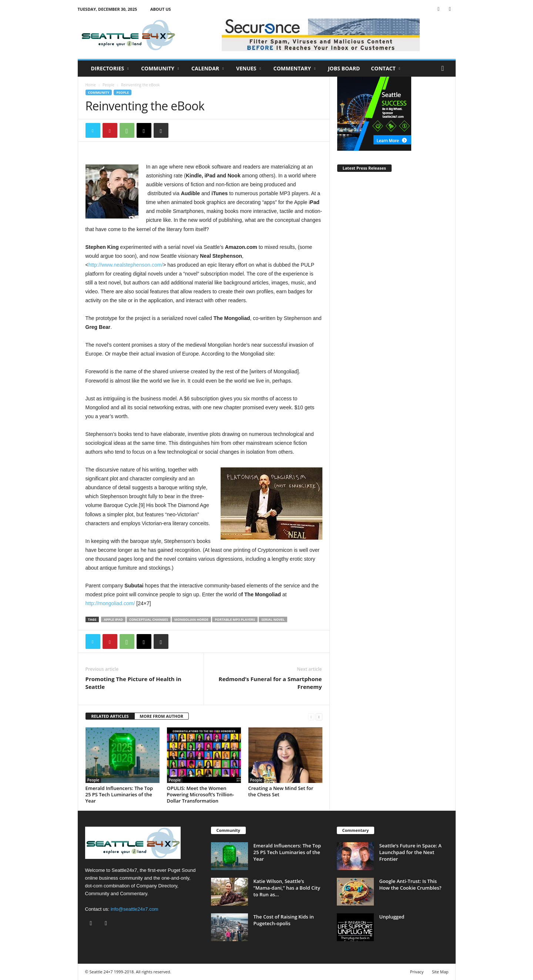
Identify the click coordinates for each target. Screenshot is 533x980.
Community (160, 69)
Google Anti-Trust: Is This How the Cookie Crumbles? (411, 884)
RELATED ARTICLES (110, 716)
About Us (161, 9)
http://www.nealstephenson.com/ (126, 265)
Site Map (440, 972)
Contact (385, 69)
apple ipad (113, 619)
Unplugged (392, 917)
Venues (249, 69)
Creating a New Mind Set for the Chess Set (281, 791)
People (108, 85)
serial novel (273, 619)
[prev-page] (311, 716)
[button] (445, 69)
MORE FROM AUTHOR (162, 716)
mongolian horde (191, 619)
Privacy (417, 972)
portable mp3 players (235, 619)
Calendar (207, 69)
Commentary (295, 69)
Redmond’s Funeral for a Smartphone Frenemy (270, 683)
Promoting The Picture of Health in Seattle (133, 683)
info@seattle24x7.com (135, 909)
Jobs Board (344, 68)
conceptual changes (149, 619)
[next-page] (319, 716)
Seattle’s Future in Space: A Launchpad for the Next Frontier (410, 852)
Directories (110, 69)
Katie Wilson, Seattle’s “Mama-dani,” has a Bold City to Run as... (287, 888)
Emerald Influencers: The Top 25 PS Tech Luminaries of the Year (119, 794)
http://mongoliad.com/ (111, 603)
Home (91, 85)
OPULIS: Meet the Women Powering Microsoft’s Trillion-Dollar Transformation (201, 794)
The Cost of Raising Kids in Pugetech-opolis (284, 920)
